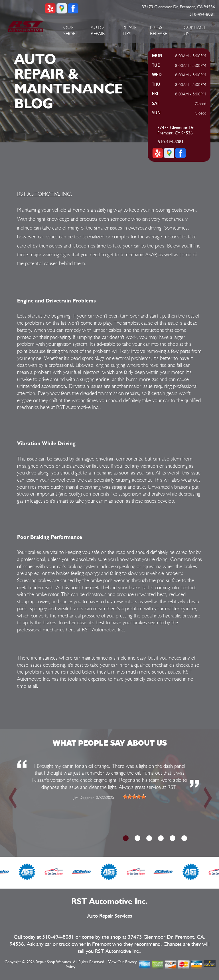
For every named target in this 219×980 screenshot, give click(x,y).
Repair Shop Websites (53, 962)
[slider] (134, 797)
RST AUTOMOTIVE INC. (45, 194)
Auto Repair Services (110, 916)
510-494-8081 (202, 14)
